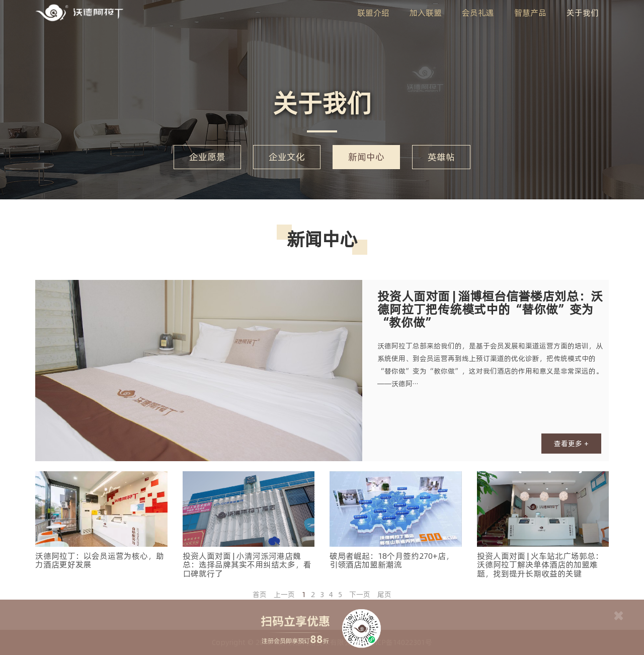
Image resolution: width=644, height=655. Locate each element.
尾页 (384, 595)
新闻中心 (366, 157)
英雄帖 (441, 157)
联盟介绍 (373, 13)
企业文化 (287, 157)
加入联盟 (426, 13)
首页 (260, 595)
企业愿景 (207, 157)
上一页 (284, 595)
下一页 (360, 595)
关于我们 (583, 13)
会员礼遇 (478, 13)
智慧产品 (530, 13)
